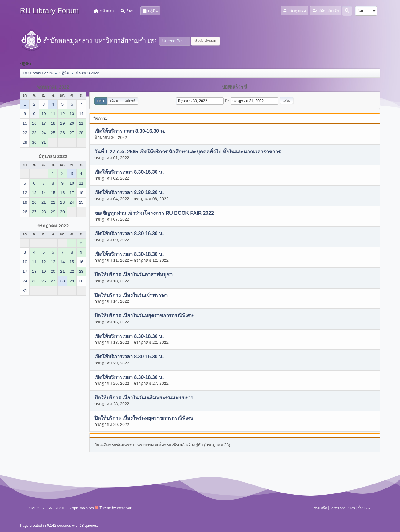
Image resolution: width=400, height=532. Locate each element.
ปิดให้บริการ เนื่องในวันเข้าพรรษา (131, 295)
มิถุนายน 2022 (53, 156)
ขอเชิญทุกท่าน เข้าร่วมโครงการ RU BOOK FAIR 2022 (154, 213)
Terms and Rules (342, 508)
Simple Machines (81, 508)
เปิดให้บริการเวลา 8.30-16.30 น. (129, 172)
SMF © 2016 (57, 508)
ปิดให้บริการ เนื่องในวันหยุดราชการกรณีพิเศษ (144, 316)
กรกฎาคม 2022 (53, 226)
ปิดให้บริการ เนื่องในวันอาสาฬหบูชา (133, 275)
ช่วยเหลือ (320, 508)
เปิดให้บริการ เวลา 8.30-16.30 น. (130, 131)
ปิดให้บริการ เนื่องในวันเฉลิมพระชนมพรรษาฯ (144, 398)
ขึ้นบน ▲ (365, 508)
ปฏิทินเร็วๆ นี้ (235, 87)
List (101, 101)
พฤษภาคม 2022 (53, 87)
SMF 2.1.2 (37, 508)
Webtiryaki (125, 508)
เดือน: (115, 101)
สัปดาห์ (130, 101)
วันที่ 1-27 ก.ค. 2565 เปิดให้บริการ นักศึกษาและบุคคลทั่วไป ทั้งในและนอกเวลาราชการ (188, 152)
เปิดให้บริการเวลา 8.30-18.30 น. (129, 193)
